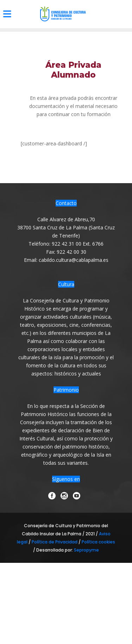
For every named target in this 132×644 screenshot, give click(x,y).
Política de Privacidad (55, 542)
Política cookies (98, 542)
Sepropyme (86, 550)
